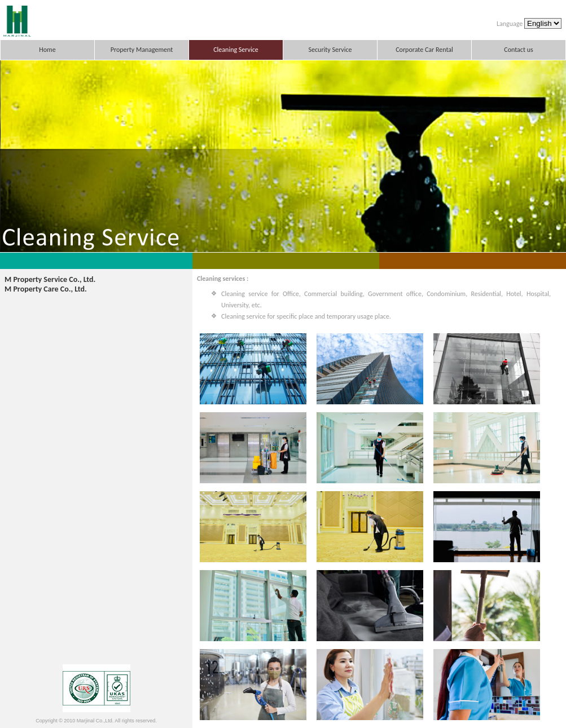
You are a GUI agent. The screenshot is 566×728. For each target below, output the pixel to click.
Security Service (330, 50)
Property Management (142, 50)
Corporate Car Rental (424, 50)
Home (47, 50)
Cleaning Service (236, 50)
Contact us (518, 50)
